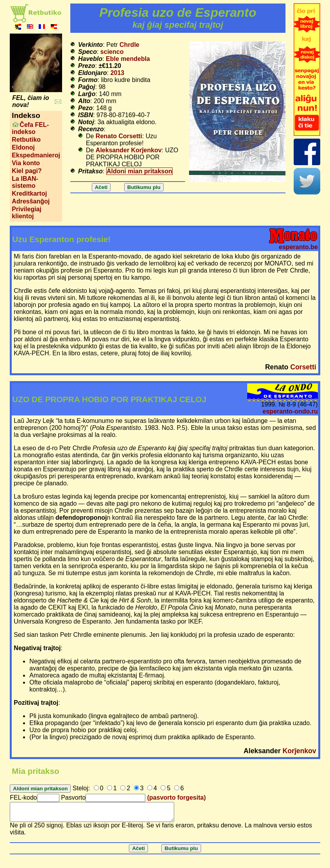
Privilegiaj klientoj (27, 213)
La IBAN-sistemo (25, 182)
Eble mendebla (128, 59)
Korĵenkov (300, 751)
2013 (118, 73)
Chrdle (129, 45)
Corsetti (303, 367)
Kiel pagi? (27, 171)
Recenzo (91, 129)
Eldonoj (23, 147)
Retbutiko (26, 140)
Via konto (26, 163)
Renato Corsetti (119, 136)
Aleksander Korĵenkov (129, 150)
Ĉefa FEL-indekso (30, 128)
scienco (112, 52)
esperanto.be (298, 247)
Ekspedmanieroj (36, 155)
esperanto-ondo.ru (290, 411)
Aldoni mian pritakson (139, 171)
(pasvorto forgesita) (177, 798)
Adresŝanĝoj (31, 201)
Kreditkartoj (29, 193)
